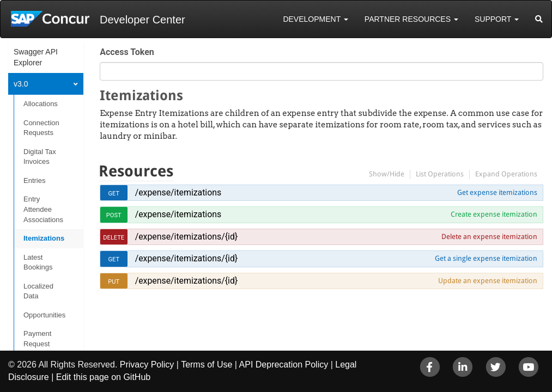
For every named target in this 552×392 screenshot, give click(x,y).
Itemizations (44, 238)
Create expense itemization (494, 214)
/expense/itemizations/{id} (187, 237)
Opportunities (44, 315)
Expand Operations (506, 174)
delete (114, 238)
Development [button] (315, 19)
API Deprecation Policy (284, 365)
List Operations (440, 174)
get (114, 194)
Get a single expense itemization (486, 258)
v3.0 (21, 84)
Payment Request (37, 339)
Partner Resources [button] (411, 19)
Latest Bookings (38, 262)
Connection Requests (41, 128)
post (114, 215)
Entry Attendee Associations (43, 209)
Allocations (41, 104)
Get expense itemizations (497, 192)
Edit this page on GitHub (103, 377)
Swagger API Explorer (36, 57)
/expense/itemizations (178, 192)
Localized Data (38, 291)
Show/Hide (387, 174)
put (114, 282)
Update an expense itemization (488, 281)
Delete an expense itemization (489, 237)
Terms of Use (207, 365)
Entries (34, 180)
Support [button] (497, 19)
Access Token (127, 52)
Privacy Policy (147, 365)
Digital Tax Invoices (40, 157)
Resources (136, 171)
